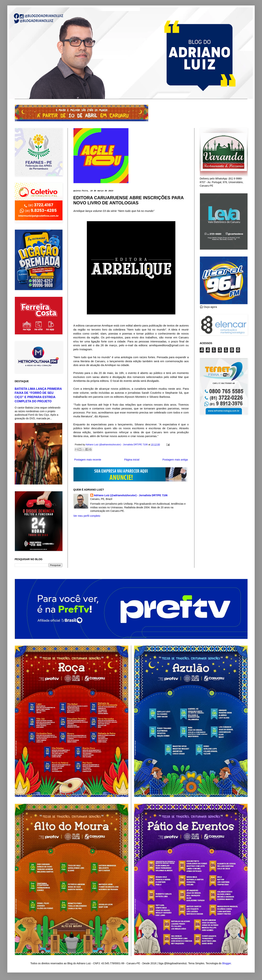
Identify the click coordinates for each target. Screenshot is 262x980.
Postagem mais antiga (175, 460)
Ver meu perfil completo (87, 516)
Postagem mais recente (88, 460)
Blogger (227, 963)
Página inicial (132, 460)
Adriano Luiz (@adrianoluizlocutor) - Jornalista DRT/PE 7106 (131, 495)
